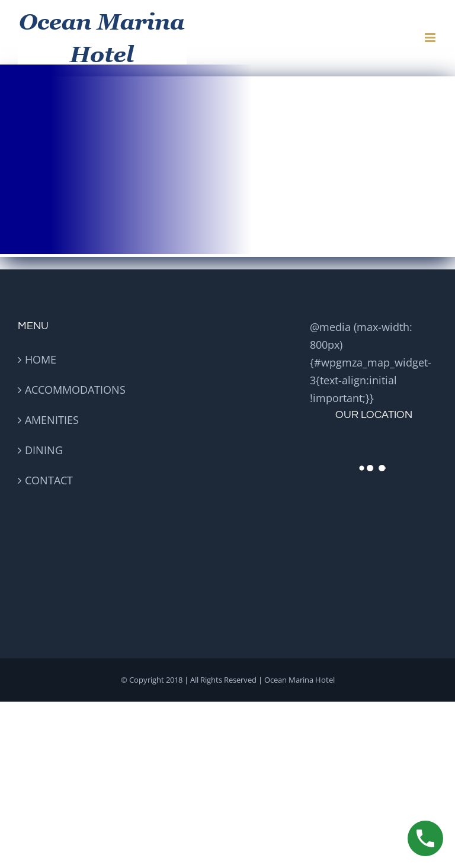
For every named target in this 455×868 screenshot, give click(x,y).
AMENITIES (52, 420)
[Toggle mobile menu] (431, 38)
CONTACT (49, 480)
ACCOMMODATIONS (75, 390)
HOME (41, 359)
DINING (44, 450)
